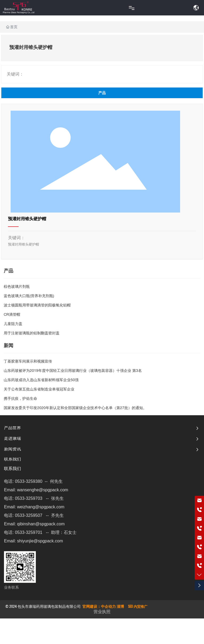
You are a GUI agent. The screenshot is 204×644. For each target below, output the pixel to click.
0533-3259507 (29, 515)
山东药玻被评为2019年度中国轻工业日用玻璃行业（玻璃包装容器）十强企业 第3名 (73, 371)
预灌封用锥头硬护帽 (27, 219)
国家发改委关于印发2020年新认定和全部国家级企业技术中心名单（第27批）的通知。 (75, 408)
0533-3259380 (29, 481)
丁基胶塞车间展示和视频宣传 (28, 362)
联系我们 (12, 469)
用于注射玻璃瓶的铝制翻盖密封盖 (32, 334)
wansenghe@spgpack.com (42, 490)
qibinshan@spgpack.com (41, 524)
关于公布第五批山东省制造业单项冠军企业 (39, 390)
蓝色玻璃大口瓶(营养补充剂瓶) (29, 296)
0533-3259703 (29, 498)
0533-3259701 (29, 532)
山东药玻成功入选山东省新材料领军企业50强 (41, 380)
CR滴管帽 (12, 315)
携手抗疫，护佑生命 (20, 399)
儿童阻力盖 (13, 324)
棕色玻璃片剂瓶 (17, 287)
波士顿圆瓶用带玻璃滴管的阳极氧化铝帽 (37, 306)
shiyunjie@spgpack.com (40, 541)
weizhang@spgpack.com (41, 507)
